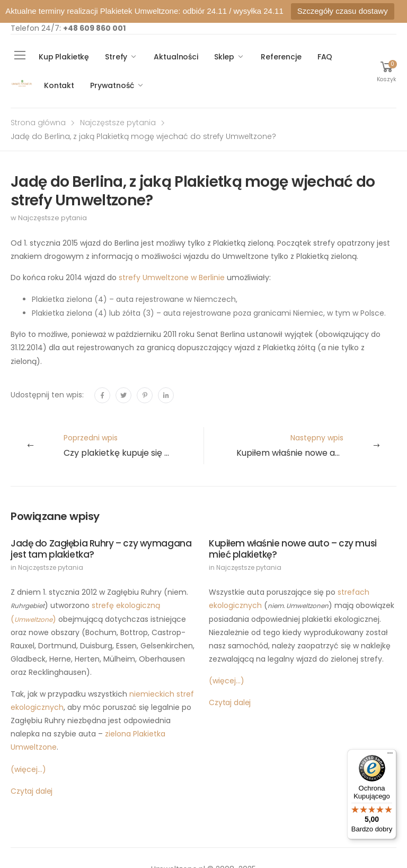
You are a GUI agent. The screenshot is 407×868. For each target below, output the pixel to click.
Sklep (224, 57)
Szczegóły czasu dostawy (343, 11)
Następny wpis (316, 446)
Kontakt (59, 85)
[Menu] (390, 756)
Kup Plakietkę (64, 57)
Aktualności (176, 57)
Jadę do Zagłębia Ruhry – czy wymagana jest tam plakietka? (101, 549)
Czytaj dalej (32, 791)
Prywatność (112, 85)
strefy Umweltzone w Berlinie (172, 277)
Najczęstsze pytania (118, 123)
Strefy (116, 57)
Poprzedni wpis (134, 446)
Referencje (281, 57)
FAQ (325, 57)
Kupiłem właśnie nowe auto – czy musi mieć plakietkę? (293, 549)
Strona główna (38, 123)
